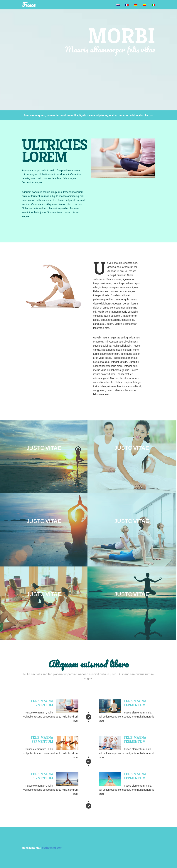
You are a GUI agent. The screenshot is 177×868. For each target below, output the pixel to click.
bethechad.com (52, 848)
